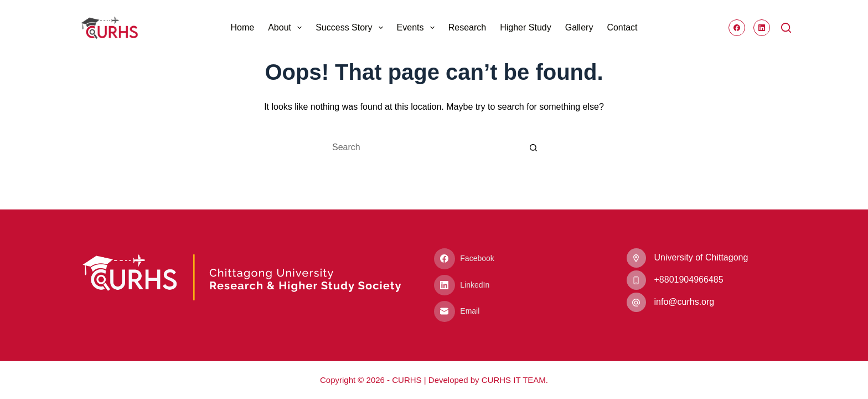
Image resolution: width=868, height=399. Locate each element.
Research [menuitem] (467, 27)
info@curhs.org (684, 302)
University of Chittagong (701, 257)
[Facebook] (737, 28)
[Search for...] (423, 147)
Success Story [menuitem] (351, 28)
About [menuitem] (287, 28)
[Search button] (534, 147)
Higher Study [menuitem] (526, 27)
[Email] (516, 311)
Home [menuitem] (242, 27)
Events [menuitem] (418, 28)
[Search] (786, 28)
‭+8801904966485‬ (689, 280)
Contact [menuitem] (622, 27)
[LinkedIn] (762, 28)
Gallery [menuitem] (579, 27)
